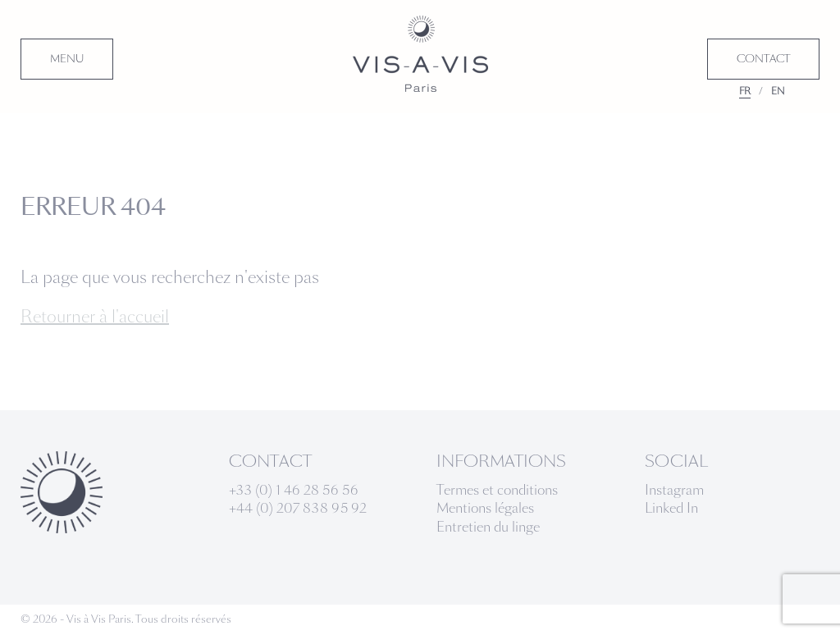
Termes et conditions (497, 490)
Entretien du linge (488, 527)
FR (745, 91)
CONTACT (763, 59)
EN (778, 91)
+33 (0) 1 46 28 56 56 (294, 490)
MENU (67, 59)
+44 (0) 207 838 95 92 (298, 508)
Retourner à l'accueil (95, 317)
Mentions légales (485, 508)
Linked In (671, 508)
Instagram (674, 490)
